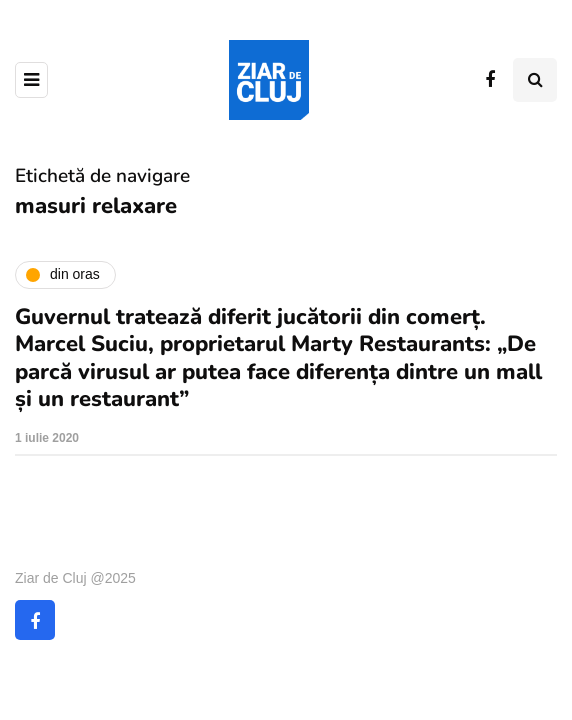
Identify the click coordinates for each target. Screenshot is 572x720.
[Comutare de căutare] (535, 80)
